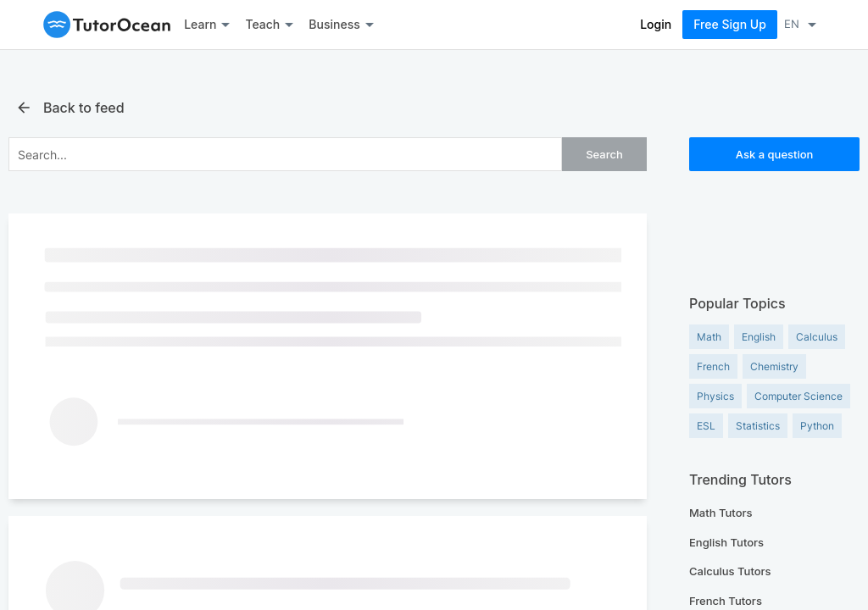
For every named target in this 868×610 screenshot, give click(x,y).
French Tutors (726, 601)
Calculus (817, 337)
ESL (706, 426)
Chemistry (774, 366)
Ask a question (775, 154)
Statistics (758, 426)
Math (709, 337)
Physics (715, 396)
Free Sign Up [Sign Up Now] (730, 24)
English (759, 337)
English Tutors (726, 542)
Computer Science (798, 396)
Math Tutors (721, 513)
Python (817, 426)
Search (604, 154)
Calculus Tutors (730, 571)
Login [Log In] (656, 24)
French (713, 366)
